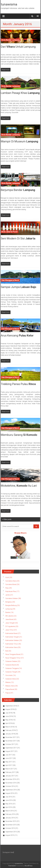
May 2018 (9, 720)
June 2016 (9, 800)
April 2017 (9, 765)
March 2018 (10, 727)
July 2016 (9, 797)
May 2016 (9, 804)
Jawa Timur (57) (11, 630)
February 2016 (10, 814)
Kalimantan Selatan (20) (14, 640)
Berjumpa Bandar (18, 190)
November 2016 (11, 783)
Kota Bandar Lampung (11, 40)
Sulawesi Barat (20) (12, 665)
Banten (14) (9, 612)
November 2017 (11, 741)
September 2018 (11, 706)
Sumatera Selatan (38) (13, 598)
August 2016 (10, 793)
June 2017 (9, 758)
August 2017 (10, 751)
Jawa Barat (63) (11, 619)
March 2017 (10, 769)
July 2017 (9, 755)
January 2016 (10, 818)
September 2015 (11, 832)
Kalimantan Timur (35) (13, 644)
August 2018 (10, 709)
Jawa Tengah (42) (12, 623)
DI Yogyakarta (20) (12, 626)
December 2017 (11, 737)
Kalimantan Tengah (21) (14, 637)
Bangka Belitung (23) (13, 605)
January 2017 (10, 776)
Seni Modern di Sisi (18, 238)
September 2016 (11, 790)
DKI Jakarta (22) (11, 616)
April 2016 (9, 807)
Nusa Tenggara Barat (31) (14, 654)
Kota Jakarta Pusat (10, 232)
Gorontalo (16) (11, 675)
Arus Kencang (17, 335)
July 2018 (9, 713)
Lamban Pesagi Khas (20, 93)
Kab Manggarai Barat (10, 280)
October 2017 (10, 744)
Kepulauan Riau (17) (12, 591)
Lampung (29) (10, 609)
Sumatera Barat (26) (12, 584)
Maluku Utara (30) (12, 686)
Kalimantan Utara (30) (13, 647)
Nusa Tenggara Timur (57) (15, 658)
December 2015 (11, 821)
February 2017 (10, 772)
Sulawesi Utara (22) (12, 679)
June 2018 (9, 716)
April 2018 (9, 723)
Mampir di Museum (19, 141)
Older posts (7, 519)
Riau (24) (9, 588)
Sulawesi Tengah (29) (13, 672)
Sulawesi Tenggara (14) (14, 668)
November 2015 (11, 825)
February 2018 (10, 730)
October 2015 (10, 828)
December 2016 (11, 779)
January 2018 (10, 734)
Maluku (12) (10, 682)
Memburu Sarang (19, 435)
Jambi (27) (9, 595)
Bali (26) (8, 651)
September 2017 (11, 748)
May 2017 (9, 762)
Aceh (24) (9, 577)
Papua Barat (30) (11, 689)
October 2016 (10, 786)
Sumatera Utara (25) (12, 581)
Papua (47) (9, 693)
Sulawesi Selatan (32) (13, 661)
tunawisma (9, 4)
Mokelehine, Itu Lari (19, 486)
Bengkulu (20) (10, 602)
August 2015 (10, 835)
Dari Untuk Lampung (18, 47)
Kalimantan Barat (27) (13, 633)
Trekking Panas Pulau (18, 384)
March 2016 (10, 811)
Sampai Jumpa (18, 287)
